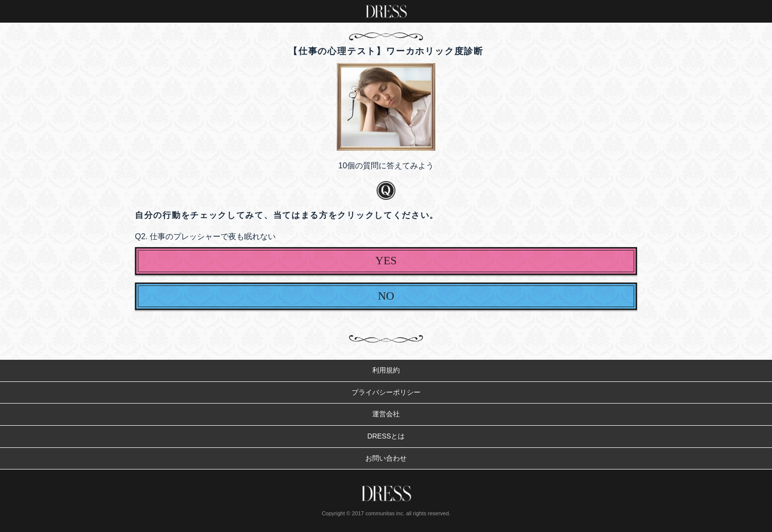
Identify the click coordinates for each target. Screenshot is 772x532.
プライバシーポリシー (386, 392)
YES (386, 261)
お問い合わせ (386, 458)
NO (386, 296)
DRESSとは (386, 436)
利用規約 (386, 370)
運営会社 (386, 414)
